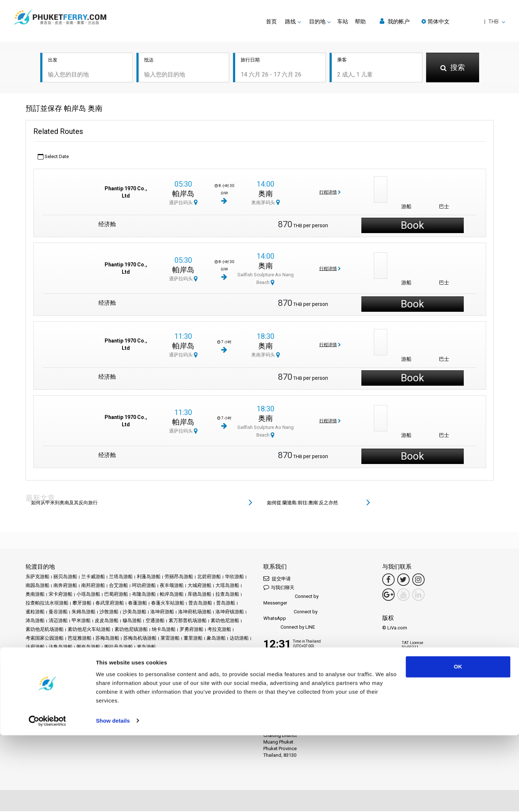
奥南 (266, 194)
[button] (463, 22)
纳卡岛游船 (164, 630)
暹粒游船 (35, 612)
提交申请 (277, 579)
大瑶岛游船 (227, 586)
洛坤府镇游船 (230, 612)
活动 (139, 672)
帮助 (360, 22)
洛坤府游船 (162, 612)
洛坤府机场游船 (195, 612)
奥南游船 (35, 595)
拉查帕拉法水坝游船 (47, 604)
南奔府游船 (65, 586)
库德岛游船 (200, 595)
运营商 (168, 672)
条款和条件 (61, 681)
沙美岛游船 (134, 612)
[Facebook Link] (388, 580)
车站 (343, 22)
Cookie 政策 (112, 681)
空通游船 (155, 621)
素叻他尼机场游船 (45, 630)
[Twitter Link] (403, 580)
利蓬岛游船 (149, 577)
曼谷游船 (58, 612)
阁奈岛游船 (88, 648)
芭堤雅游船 (80, 639)
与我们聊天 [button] (279, 588)
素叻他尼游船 (225, 621)
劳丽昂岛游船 (179, 577)
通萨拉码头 (183, 203)
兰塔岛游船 (121, 577)
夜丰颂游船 (172, 586)
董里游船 (193, 639)
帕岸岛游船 (172, 595)
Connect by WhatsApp (290, 616)
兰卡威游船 (93, 577)
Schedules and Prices (80, 672)
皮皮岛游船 (107, 621)
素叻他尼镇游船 (131, 630)
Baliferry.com (77, 706)
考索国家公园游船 (45, 639)
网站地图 (139, 681)
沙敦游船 (109, 612)
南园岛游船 (37, 586)
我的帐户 (395, 21)
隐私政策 (86, 681)
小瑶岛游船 (88, 595)
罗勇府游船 (191, 630)
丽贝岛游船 (65, 577)
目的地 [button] (317, 22)
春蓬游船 (138, 604)
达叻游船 (239, 639)
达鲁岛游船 (61, 648)
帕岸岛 (183, 194)
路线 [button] (290, 22)
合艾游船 (119, 586)
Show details (113, 798)
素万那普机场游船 (188, 621)
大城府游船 (200, 586)
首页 (271, 22)
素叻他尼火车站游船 (89, 630)
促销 (125, 672)
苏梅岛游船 (107, 639)
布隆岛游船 (144, 595)
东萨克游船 (37, 577)
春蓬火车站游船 (168, 604)
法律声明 (35, 681)
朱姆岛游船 (84, 612)
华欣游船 (234, 577)
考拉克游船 (219, 630)
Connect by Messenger (291, 600)
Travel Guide (229, 672)
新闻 (152, 672)
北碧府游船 (209, 577)
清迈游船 (58, 621)
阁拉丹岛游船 (119, 648)
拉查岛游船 (227, 595)
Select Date (53, 157)
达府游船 (35, 648)
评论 (184, 672)
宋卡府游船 (61, 595)
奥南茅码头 (266, 203)
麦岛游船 (146, 648)
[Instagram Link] (418, 580)
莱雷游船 (170, 639)
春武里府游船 (110, 604)
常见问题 (202, 672)
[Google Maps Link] (388, 595)
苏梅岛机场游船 (140, 639)
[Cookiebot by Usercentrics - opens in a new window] (47, 798)
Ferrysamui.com (42, 706)
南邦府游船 (93, 586)
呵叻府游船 (144, 586)
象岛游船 (216, 639)
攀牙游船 (82, 604)
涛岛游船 (35, 621)
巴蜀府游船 (116, 595)
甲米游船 (81, 621)
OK (458, 744)
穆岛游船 (132, 621)
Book (412, 226)
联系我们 (162, 681)
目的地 (46, 672)
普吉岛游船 (200, 604)
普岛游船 (226, 604)
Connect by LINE (289, 628)
